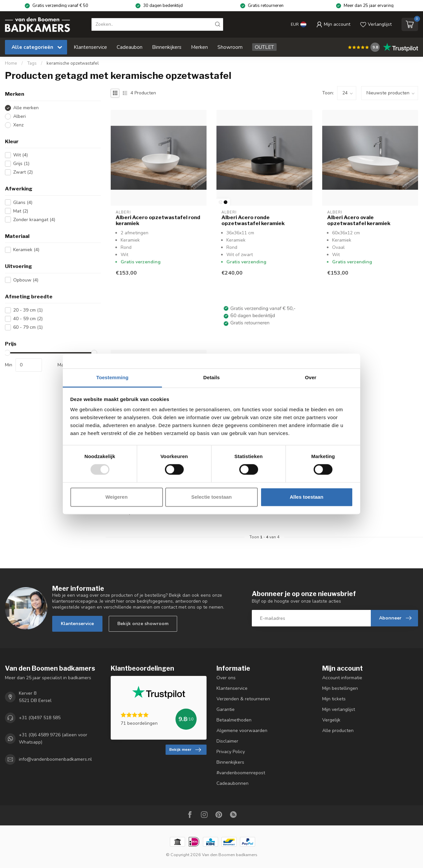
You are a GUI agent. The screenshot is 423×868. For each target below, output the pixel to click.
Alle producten (338, 731)
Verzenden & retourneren (243, 699)
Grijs (21, 164)
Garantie (226, 709)
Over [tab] (311, 377)
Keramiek (26, 250)
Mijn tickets (334, 699)
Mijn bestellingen (340, 688)
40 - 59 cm (28, 319)
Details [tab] (211, 377)
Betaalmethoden (234, 720)
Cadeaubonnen (232, 783)
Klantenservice (90, 47)
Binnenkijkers (167, 47)
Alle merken (26, 108)
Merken (199, 47)
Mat (21, 211)
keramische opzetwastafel (73, 63)
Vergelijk (331, 720)
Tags (32, 63)
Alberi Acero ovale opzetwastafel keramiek (359, 220)
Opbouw (26, 280)
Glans (23, 202)
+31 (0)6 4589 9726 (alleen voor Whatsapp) (53, 738)
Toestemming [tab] (112, 377)
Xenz (18, 125)
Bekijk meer (185, 750)
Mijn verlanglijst (339, 709)
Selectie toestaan (212, 497)
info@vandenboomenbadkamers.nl (55, 759)
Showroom (230, 47)
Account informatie (342, 678)
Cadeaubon (130, 47)
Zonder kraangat (34, 220)
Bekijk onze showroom (143, 624)
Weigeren (116, 497)
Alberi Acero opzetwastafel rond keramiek (158, 220)
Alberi (19, 116)
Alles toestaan (307, 497)
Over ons (226, 678)
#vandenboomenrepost (241, 773)
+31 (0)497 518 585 (40, 718)
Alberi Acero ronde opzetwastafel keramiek (253, 220)
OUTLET (264, 47)
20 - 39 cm (28, 310)
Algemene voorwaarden (242, 731)
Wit (20, 155)
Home (11, 63)
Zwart (23, 172)
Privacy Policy (231, 752)
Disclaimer (227, 741)
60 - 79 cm (28, 327)
